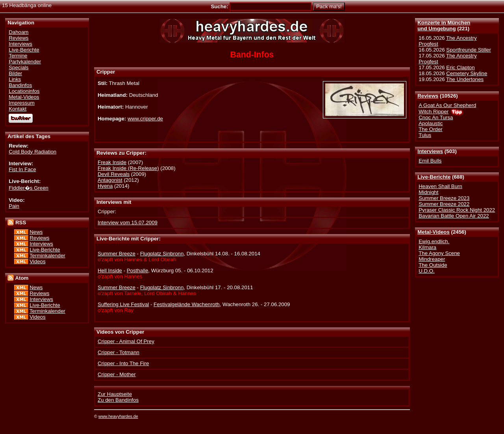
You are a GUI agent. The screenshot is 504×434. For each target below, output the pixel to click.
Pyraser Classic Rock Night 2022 (457, 210)
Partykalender (25, 62)
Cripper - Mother (117, 374)
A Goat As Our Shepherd (447, 105)
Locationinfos (24, 91)
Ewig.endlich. (434, 241)
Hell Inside (110, 271)
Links (15, 79)
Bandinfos (20, 85)
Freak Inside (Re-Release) (128, 168)
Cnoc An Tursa (436, 117)
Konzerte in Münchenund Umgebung (444, 26)
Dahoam (19, 32)
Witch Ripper (434, 112)
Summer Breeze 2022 (444, 204)
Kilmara (427, 247)
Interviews (430, 151)
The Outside (433, 265)
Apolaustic (431, 123)
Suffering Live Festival (123, 304)
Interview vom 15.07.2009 (128, 223)
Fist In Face (22, 169)
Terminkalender (47, 256)
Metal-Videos (434, 232)
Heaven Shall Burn (440, 186)
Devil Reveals (114, 174)
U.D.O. (427, 271)
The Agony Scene (439, 253)
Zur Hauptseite (115, 394)
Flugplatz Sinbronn (162, 254)
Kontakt (18, 109)
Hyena (105, 186)
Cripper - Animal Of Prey (126, 341)
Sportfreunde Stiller (469, 50)
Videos (37, 261)
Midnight (428, 192)
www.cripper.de (145, 119)
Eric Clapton (460, 67)
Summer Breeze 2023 (444, 198)
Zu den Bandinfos (118, 400)
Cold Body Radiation (32, 152)
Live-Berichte (434, 177)
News (36, 232)
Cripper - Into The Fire (123, 363)
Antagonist (110, 180)
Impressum (22, 103)
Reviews (428, 96)
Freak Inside (112, 162)
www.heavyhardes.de (118, 416)
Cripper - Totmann (119, 352)
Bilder (15, 73)
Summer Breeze (117, 254)
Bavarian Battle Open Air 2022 (454, 216)
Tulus (425, 135)
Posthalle (138, 271)
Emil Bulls (430, 161)
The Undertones (465, 79)
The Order (430, 129)
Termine (18, 56)
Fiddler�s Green (29, 188)
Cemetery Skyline (467, 73)
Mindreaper (432, 259)
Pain (14, 206)
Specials (19, 67)
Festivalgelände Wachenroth (187, 304)
